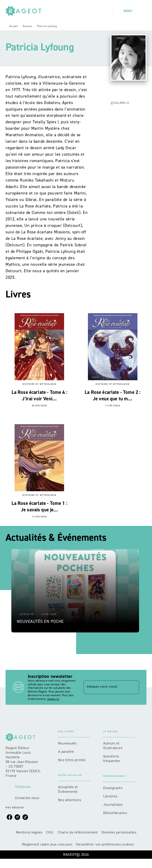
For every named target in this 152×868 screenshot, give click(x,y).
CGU (50, 832)
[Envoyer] (133, 687)
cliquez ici (53, 699)
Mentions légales (29, 832)
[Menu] (129, 11)
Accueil (14, 26)
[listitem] (9, 817)
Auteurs (28, 26)
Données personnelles (119, 832)
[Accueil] (25, 11)
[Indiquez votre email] (106, 687)
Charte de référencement (78, 832)
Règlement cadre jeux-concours (47, 844)
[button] (75, 591)
